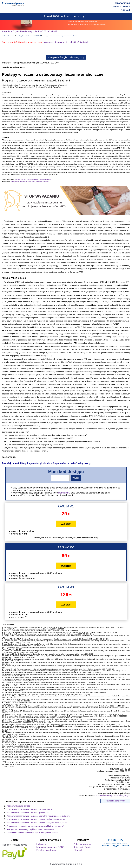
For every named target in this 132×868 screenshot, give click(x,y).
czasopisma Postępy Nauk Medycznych (113, 796)
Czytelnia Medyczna (8, 36)
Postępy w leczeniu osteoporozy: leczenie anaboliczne (60, 36)
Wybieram (66, 524)
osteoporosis (15, 182)
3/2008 (39, 36)
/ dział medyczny (66, 57)
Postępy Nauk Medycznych (25, 36)
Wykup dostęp (121, 7)
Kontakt (125, 10)
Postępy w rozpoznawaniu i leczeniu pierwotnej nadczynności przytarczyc (38, 816)
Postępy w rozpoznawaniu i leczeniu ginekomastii (28, 813)
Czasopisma (123, 3)
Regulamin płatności (46, 850)
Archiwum (41, 844)
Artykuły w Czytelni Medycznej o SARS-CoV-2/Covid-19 (30, 31)
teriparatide (34, 179)
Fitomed (78, 850)
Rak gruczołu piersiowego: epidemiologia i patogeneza (30, 829)
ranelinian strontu (45, 179)
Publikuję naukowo (83, 844)
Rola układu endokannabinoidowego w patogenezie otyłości (33, 833)
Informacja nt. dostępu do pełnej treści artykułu (66, 42)
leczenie (27, 179)
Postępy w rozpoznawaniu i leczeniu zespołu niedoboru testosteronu (36, 819)
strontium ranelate (42, 182)
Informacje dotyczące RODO (50, 847)
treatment (23, 182)
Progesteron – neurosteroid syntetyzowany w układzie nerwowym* (35, 826)
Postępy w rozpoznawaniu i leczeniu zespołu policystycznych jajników (37, 823)
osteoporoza (19, 179)
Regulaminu (64, 493)
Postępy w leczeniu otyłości (18, 806)
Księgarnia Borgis (82, 847)
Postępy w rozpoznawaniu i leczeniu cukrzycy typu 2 (29, 809)
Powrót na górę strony (115, 801)
